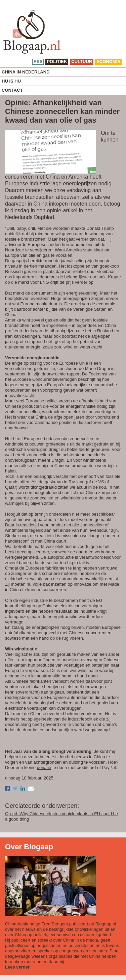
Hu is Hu (11, 81)
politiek (57, 62)
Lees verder (17, 967)
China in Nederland (26, 72)
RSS (38, 62)
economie (108, 62)
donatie (44, 768)
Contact (12, 90)
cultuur (82, 62)
